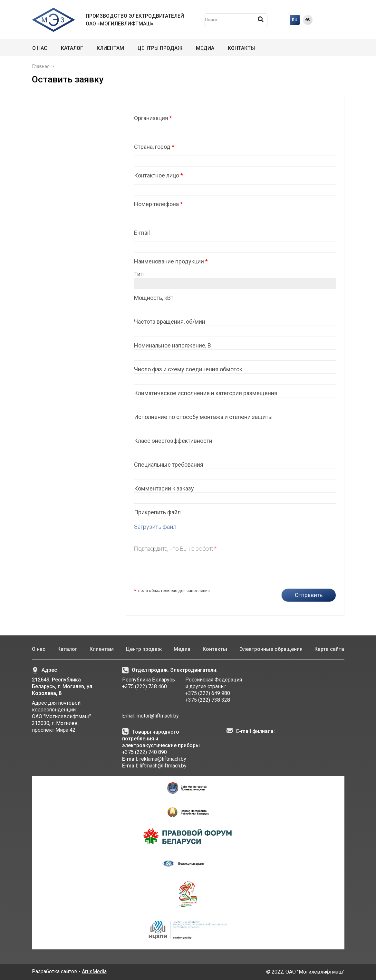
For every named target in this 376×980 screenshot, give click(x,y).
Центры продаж (160, 48)
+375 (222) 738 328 (208, 700)
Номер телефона (158, 204)
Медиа (205, 48)
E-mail (142, 233)
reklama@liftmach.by (163, 759)
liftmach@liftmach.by (163, 766)
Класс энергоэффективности (173, 441)
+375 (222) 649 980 (208, 693)
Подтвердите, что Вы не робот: (175, 549)
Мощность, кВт (154, 298)
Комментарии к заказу (164, 488)
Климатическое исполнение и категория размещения (206, 393)
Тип (139, 274)
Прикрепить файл (157, 512)
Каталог (72, 48)
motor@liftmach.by (157, 716)
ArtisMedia (94, 971)
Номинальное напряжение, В (173, 345)
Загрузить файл (155, 527)
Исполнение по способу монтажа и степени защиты (203, 417)
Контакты (241, 48)
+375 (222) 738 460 (145, 686)
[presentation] (183, 568)
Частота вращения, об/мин (170, 322)
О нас (40, 48)
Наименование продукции (171, 261)
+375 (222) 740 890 (145, 752)
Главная (41, 66)
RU (295, 20)
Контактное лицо (159, 175)
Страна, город (154, 147)
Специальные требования (169, 465)
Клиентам (110, 48)
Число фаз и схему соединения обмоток (188, 369)
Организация (153, 118)
